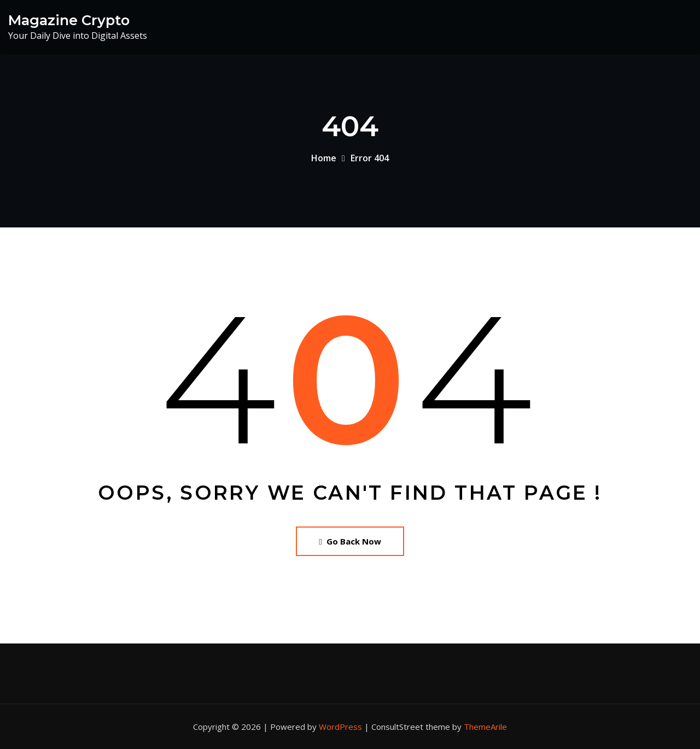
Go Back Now (350, 541)
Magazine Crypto (69, 20)
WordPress (340, 727)
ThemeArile (485, 727)
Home (324, 158)
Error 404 (370, 158)
